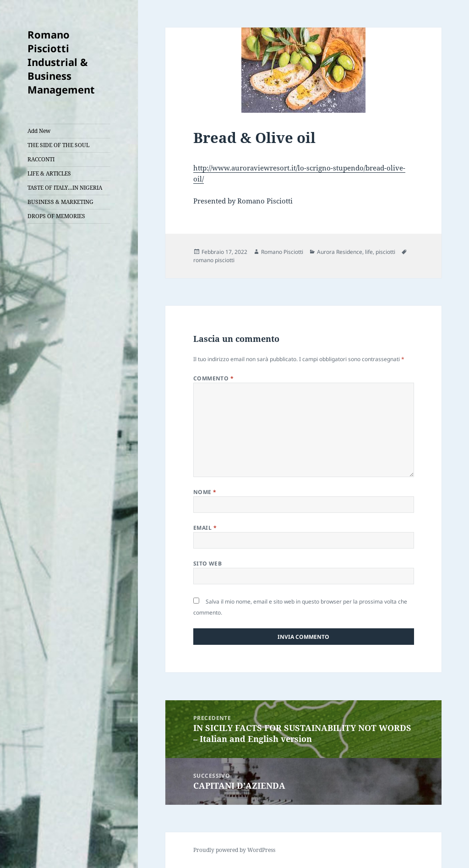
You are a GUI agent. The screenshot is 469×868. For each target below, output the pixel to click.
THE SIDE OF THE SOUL (58, 145)
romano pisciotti (214, 260)
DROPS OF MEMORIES (56, 216)
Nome (205, 492)
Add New (39, 131)
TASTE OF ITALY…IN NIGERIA (65, 188)
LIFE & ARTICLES (49, 173)
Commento (214, 378)
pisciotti (385, 252)
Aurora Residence (340, 252)
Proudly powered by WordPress (234, 850)
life (369, 252)
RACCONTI (41, 159)
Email (205, 528)
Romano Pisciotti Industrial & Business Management (61, 62)
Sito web (208, 563)
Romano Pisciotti (282, 252)
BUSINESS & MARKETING (60, 202)
